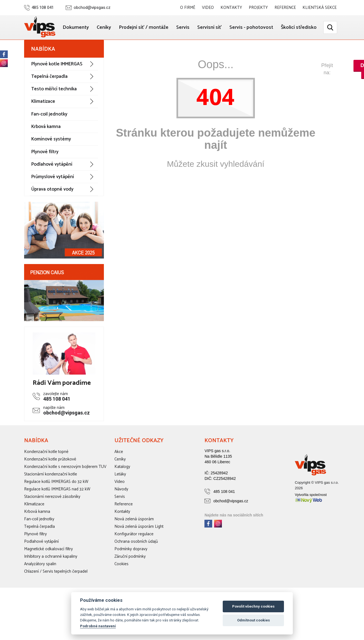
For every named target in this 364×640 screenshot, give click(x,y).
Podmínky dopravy (131, 571)
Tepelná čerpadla (49, 99)
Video (208, 8)
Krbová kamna (46, 149)
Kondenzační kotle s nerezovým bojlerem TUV (65, 489)
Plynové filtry (45, 174)
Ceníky (145, 27)
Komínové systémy (51, 162)
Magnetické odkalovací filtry (48, 571)
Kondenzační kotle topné (46, 474)
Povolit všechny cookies (253, 606)
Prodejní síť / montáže (185, 27)
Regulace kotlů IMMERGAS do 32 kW (56, 504)
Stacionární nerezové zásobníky (52, 519)
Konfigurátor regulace (134, 556)
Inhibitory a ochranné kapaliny (51, 579)
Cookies (121, 586)
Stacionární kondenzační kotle (51, 496)
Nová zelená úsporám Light (139, 549)
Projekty (259, 8)
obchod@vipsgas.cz (92, 8)
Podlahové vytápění (52, 186)
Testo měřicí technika (54, 111)
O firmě (188, 8)
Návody (121, 511)
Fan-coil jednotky (49, 136)
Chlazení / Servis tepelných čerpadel (56, 594)
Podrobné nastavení (98, 626)
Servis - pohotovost (294, 27)
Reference (285, 8)
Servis (225, 27)
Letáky (120, 496)
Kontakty (232, 8)
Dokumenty (116, 27)
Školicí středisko (298, 50)
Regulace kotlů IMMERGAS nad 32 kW (57, 511)
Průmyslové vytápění (53, 199)
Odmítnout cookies (253, 620)
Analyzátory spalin (40, 586)
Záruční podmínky (130, 579)
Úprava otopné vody (52, 212)
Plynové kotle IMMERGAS (57, 86)
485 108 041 (43, 8)
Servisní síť (252, 27)
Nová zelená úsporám (134, 541)
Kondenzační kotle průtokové (50, 481)
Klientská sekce (320, 8)
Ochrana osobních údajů (136, 564)
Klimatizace (43, 124)
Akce (119, 474)
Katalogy (122, 489)
